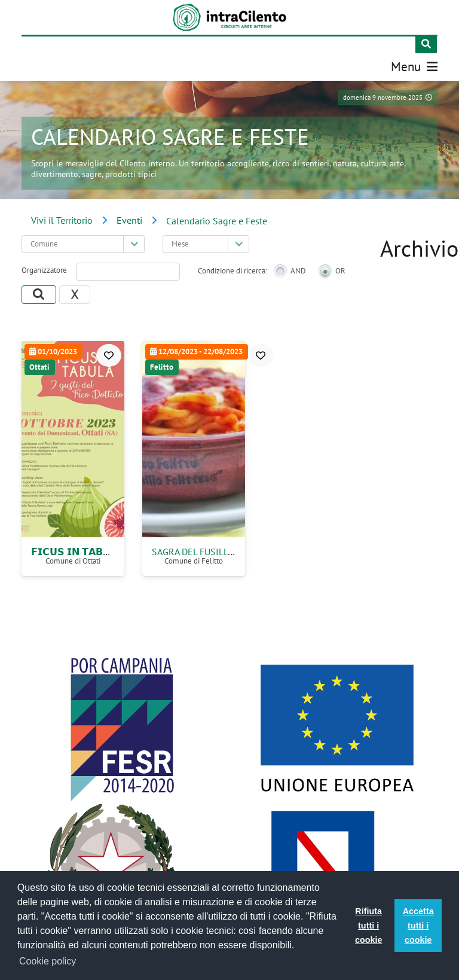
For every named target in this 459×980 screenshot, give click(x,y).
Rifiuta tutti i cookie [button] (369, 926)
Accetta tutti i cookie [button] (418, 926)
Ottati (39, 367)
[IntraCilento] (230, 17)
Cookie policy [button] (48, 961)
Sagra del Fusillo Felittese (217, 552)
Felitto (162, 367)
